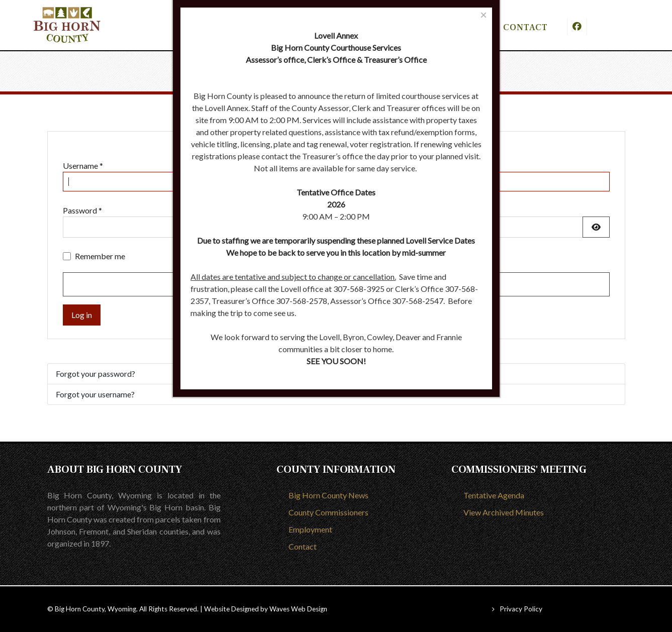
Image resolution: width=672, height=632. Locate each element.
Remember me (100, 256)
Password (82, 210)
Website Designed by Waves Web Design (266, 609)
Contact (303, 546)
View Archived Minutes (504, 512)
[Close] (483, 15)
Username (83, 166)
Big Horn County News (328, 495)
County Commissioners (328, 512)
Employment (310, 529)
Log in (82, 315)
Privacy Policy (521, 609)
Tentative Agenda (494, 495)
